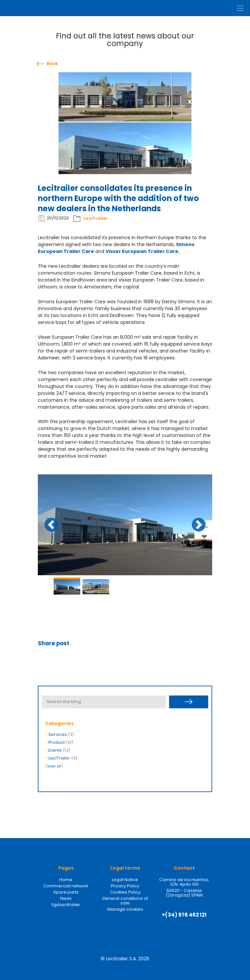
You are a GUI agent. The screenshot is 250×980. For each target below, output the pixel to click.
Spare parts (66, 892)
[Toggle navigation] (240, 8)
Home (66, 880)
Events (55, 750)
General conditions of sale (125, 901)
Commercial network (66, 886)
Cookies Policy (125, 892)
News (66, 898)
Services (58, 734)
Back (52, 64)
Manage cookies (125, 909)
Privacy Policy (125, 886)
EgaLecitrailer (66, 905)
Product (57, 742)
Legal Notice (125, 880)
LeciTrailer (96, 218)
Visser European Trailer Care (142, 251)
